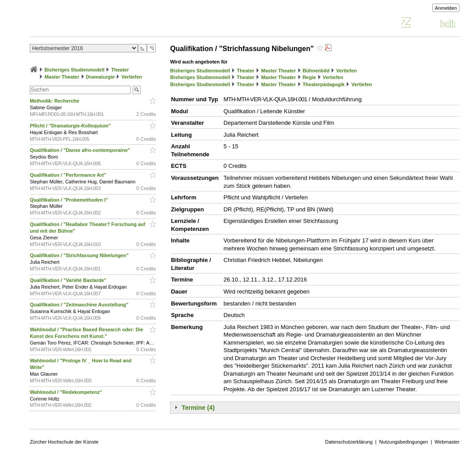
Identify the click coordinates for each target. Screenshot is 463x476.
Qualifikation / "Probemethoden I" (69, 200)
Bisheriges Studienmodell (74, 70)
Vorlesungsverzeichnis (95, 24)
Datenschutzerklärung (349, 442)
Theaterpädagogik (324, 84)
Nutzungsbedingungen (404, 442)
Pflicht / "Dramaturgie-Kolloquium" (71, 126)
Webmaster (447, 442)
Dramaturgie (101, 77)
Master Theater (62, 77)
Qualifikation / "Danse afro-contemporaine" (81, 150)
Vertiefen (132, 77)
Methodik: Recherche (56, 101)
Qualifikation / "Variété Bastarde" (69, 280)
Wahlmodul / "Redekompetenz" (67, 392)
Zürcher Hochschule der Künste (64, 442)
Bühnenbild (316, 71)
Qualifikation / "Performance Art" (69, 175)
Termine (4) (198, 408)
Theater (120, 70)
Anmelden (446, 8)
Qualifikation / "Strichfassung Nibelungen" (80, 255)
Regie (309, 77)
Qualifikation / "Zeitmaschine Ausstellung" (80, 305)
